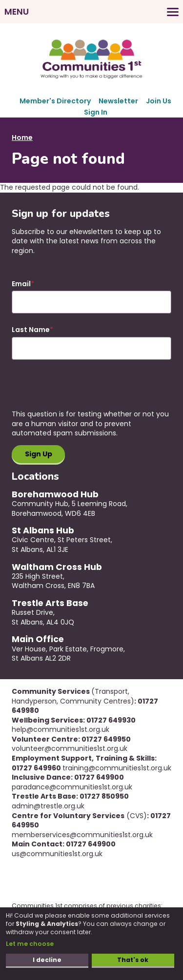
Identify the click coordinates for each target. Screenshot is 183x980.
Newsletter (118, 101)
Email (21, 284)
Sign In (96, 112)
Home (22, 137)
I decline (47, 960)
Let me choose (30, 944)
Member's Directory (55, 101)
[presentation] (86, 391)
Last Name (31, 330)
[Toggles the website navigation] (91, 12)
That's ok (133, 960)
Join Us (159, 101)
